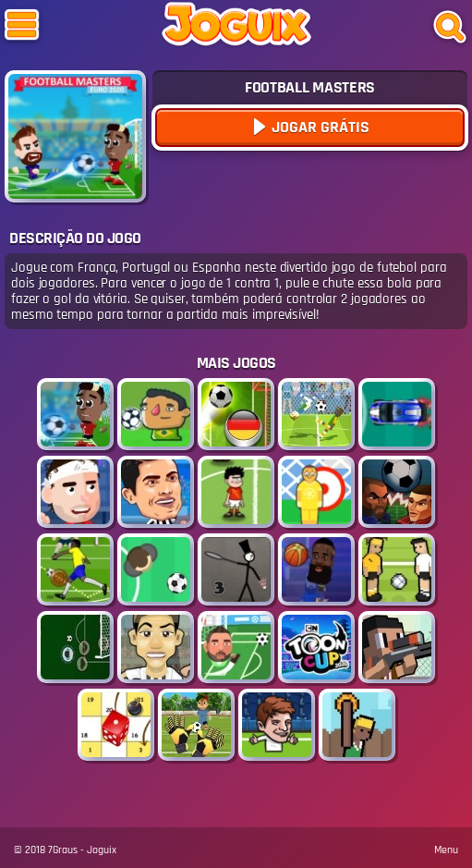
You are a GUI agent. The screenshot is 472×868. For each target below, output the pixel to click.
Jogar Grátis (319, 127)
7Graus (63, 850)
